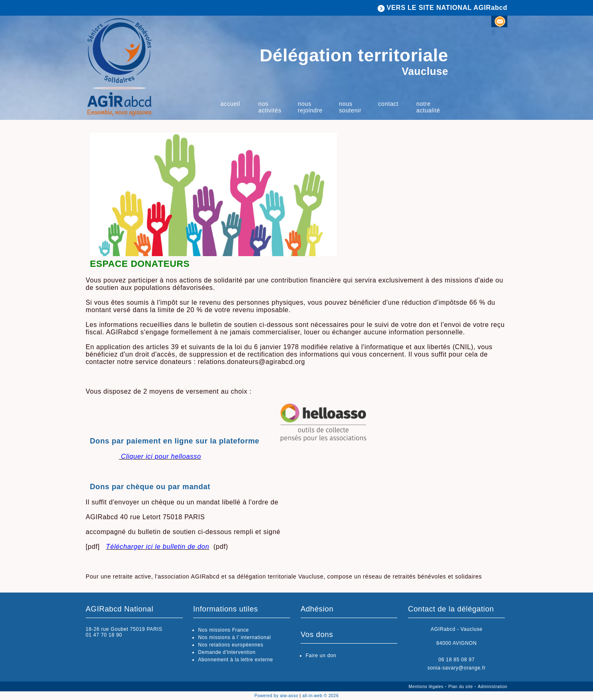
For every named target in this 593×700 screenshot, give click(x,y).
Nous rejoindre (310, 107)
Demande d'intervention (227, 652)
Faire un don (321, 656)
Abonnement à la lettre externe (236, 660)
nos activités (270, 107)
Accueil (230, 104)
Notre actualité (428, 107)
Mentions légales (427, 687)
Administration (493, 687)
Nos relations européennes (231, 645)
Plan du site (461, 687)
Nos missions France (223, 630)
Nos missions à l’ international (235, 637)
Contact (388, 104)
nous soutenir (350, 107)
